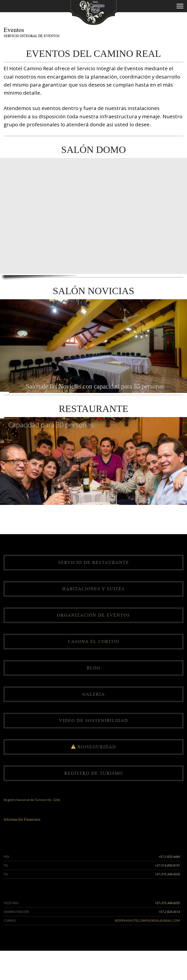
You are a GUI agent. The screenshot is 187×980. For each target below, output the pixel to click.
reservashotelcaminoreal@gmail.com (147, 920)
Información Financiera (22, 819)
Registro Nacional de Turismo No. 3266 (32, 800)
